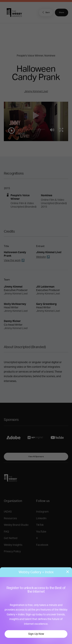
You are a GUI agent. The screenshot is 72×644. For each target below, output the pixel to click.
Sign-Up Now (36, 634)
